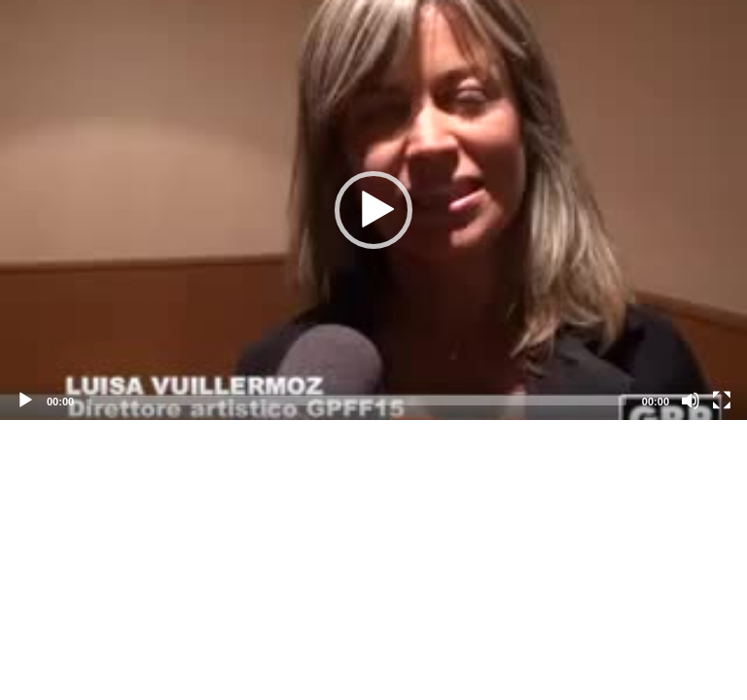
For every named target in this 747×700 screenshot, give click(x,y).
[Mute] (691, 401)
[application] (373, 210)
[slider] (358, 401)
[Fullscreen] (722, 401)
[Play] (25, 401)
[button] (373, 210)
